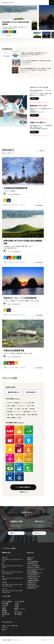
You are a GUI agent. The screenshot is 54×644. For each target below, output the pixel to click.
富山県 (7, 572)
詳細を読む (34, 98)
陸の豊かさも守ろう (32, 584)
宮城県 (14, 559)
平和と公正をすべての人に (34, 586)
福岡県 (3, 591)
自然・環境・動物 (6, 614)
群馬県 (11, 566)
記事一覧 (4, 630)
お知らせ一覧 (5, 628)
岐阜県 (4, 573)
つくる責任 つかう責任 (33, 578)
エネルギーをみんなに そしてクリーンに (36, 569)
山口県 (18, 584)
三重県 (3, 578)
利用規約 (9, 640)
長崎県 (11, 591)
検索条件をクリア (24, 492)
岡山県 (11, 584)
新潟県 (3, 572)
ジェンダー (17, 603)
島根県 (7, 584)
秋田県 (18, 559)
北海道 (3, 559)
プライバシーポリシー (16, 640)
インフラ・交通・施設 (19, 601)
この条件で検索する (23, 487)
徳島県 (21, 584)
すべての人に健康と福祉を (33, 561)
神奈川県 (4, 567)
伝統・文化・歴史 (18, 612)
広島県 (14, 584)
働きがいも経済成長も (32, 571)
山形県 (21, 559)
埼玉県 (14, 566)
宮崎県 (21, 591)
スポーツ (17, 610)
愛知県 (11, 573)
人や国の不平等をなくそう (34, 575)
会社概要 (4, 640)
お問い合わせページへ (39, 533)
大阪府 (14, 578)
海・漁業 (17, 607)
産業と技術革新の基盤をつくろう (34, 573)
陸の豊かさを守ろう (32, 588)
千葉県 (18, 566)
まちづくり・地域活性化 (7, 601)
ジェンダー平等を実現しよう (34, 565)
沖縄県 (8, 592)
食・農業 (17, 605)
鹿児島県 (4, 592)
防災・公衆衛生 (5, 603)
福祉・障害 (4, 612)
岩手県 (11, 559)
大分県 (18, 591)
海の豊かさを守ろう (32, 582)
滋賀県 (7, 578)
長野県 (21, 572)
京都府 (11, 578)
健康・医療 (4, 610)
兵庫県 (18, 578)
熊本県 (14, 591)
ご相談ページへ (13, 533)
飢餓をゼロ (30, 560)
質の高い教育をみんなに (33, 563)
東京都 (21, 566)
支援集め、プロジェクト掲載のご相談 (10, 626)
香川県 (4, 586)
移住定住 (4, 609)
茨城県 (3, 566)
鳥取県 (3, 584)
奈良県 (21, 578)
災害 (3, 616)
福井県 (14, 572)
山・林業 (4, 607)
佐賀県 (7, 591)
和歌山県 (4, 580)
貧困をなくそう (31, 558)
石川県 (11, 572)
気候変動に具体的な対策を (34, 580)
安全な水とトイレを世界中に (34, 567)
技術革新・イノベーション (19, 609)
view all (7, 56)
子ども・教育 (5, 605)
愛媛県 (7, 586)
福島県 (4, 561)
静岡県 (7, 573)
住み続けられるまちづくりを (34, 577)
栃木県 (7, 566)
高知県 (11, 586)
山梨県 (18, 572)
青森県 (7, 559)
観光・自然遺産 (18, 614)
